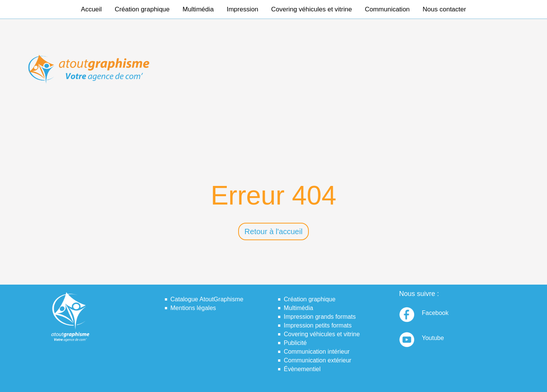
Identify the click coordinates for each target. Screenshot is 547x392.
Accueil (91, 9)
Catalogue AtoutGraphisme (207, 299)
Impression (243, 9)
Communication (387, 9)
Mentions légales (193, 308)
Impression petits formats (318, 325)
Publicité (295, 343)
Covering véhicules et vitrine (312, 9)
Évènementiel (302, 369)
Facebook (435, 313)
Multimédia (198, 9)
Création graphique (142, 9)
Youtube (433, 338)
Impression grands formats (320, 317)
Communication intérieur (317, 352)
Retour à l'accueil (274, 231)
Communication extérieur (318, 360)
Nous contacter (444, 9)
